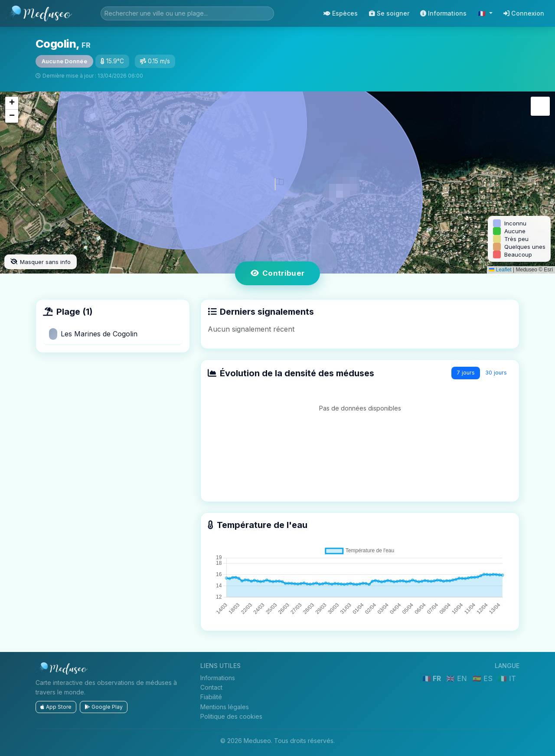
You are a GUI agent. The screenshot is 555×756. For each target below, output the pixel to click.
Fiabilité (211, 697)
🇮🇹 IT (507, 678)
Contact (211, 687)
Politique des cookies (231, 716)
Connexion (524, 13)
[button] (277, 182)
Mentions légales (225, 707)
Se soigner (389, 13)
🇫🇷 (483, 13)
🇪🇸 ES (484, 678)
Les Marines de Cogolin (93, 334)
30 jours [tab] (496, 373)
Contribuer (278, 273)
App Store (56, 707)
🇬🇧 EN (458, 678)
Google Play (104, 707)
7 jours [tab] (466, 373)
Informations (443, 13)
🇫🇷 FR (433, 678)
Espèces (341, 13)
